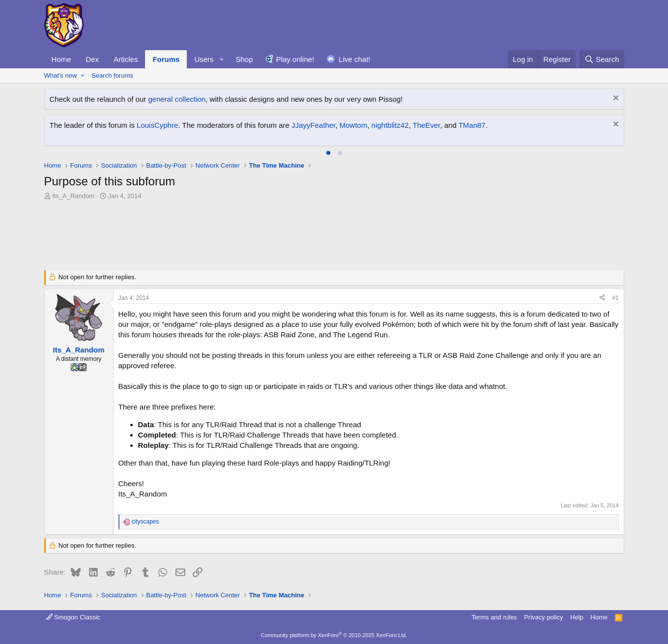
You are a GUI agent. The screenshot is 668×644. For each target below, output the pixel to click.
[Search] (602, 59)
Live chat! (354, 59)
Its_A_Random (73, 196)
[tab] (328, 153)
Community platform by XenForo (334, 635)
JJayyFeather (313, 125)
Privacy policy (543, 617)
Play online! (295, 59)
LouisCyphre (157, 125)
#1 (615, 298)
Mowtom (354, 125)
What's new (61, 75)
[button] (221, 59)
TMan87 (472, 125)
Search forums (112, 75)
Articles (126, 59)
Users (204, 59)
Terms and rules (494, 617)
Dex (93, 59)
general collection (177, 99)
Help (577, 617)
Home (61, 59)
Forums (166, 59)
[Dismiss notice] (615, 99)
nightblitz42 (390, 125)
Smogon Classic (73, 617)
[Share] (602, 298)
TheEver (427, 125)
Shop (244, 59)
